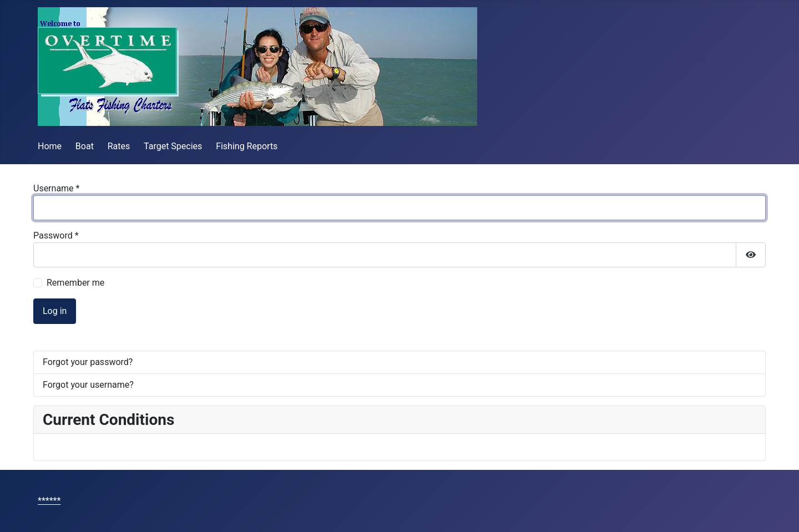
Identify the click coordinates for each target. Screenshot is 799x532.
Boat (85, 146)
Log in (55, 311)
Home (50, 146)
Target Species (173, 146)
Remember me (75, 283)
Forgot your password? (88, 362)
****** (49, 501)
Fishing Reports (247, 146)
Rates (119, 146)
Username (56, 188)
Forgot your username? (88, 385)
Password (56, 235)
